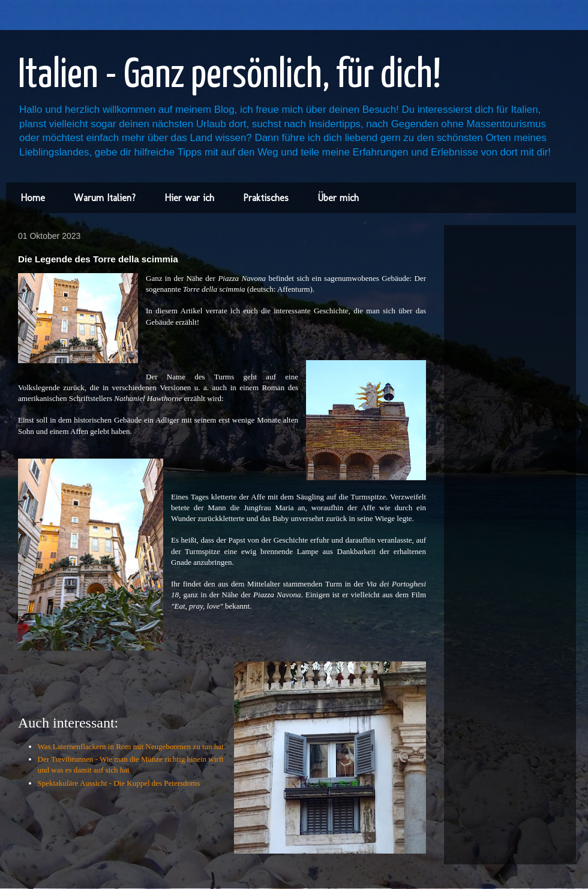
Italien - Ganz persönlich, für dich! (229, 76)
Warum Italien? (105, 198)
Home (33, 198)
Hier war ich (189, 198)
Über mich (338, 198)
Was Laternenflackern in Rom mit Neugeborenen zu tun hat (131, 746)
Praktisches (266, 198)
